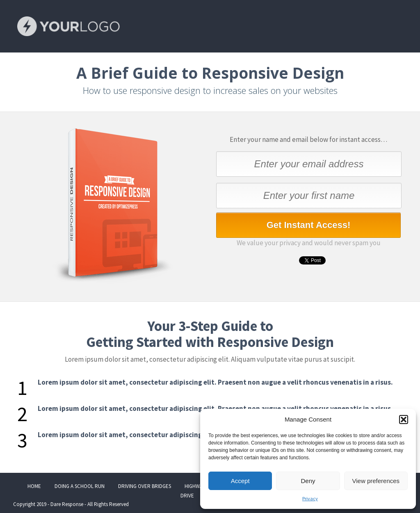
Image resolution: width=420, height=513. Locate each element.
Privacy (310, 498)
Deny (308, 481)
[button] (404, 420)
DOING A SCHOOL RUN (80, 486)
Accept (240, 481)
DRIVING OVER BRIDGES (145, 486)
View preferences (376, 481)
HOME (34, 486)
